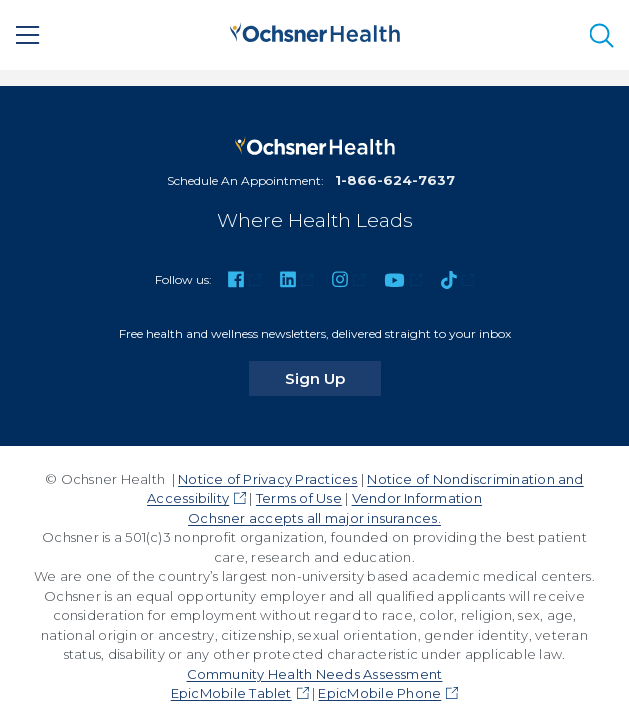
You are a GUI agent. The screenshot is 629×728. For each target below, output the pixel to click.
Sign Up (333, 378)
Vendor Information (417, 498)
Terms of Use (299, 498)
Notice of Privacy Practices (267, 479)
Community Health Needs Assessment (315, 674)
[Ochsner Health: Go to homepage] (315, 32)
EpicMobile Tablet (231, 693)
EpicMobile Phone (379, 693)
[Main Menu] (28, 35)
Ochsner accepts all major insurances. (314, 518)
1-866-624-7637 (395, 180)
